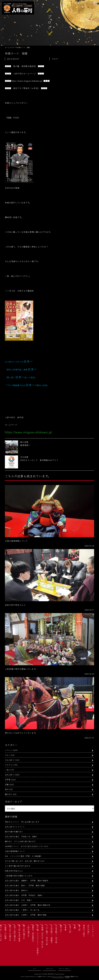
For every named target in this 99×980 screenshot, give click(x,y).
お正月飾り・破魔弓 (52, 934)
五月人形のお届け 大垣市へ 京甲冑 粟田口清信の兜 (27, 905)
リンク (35, 969)
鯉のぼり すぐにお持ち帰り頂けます (20, 841)
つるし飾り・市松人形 (47, 935)
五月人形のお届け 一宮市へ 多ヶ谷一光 (22, 910)
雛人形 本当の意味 (19, 933)
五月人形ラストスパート (15, 827)
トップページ (93, 931)
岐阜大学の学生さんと (14, 871)
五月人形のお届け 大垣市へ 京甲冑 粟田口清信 (26, 915)
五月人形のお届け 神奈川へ (17, 890)
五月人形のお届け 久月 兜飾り (18, 900)
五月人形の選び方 (15, 933)
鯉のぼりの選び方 (10, 933)
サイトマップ (50, 969)
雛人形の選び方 (24, 932)
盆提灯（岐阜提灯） (33, 934)
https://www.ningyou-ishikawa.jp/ (27, 81)
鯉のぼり (9, 794)
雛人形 (79, 928)
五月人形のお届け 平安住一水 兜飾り (21, 836)
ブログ (8, 765)
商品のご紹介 (84, 931)
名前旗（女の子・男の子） (42, 937)
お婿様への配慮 (5, 932)
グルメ (8, 755)
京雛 (7, 784)
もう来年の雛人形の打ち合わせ (18, 866)
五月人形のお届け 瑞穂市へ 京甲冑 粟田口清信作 (27, 880)
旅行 (7, 789)
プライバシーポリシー (64, 969)
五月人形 (9, 775)
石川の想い (88, 930)
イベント (9, 750)
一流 (7, 770)
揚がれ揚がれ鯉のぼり (14, 832)
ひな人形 (9, 760)
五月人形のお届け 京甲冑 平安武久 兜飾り (24, 895)
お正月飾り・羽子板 (56, 934)
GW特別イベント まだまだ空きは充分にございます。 (27, 846)
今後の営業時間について (15, 851)
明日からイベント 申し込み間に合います (22, 822)
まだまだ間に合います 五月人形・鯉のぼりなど (25, 861)
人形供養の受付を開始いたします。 (19, 876)
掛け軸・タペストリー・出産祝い (38, 940)
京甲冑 (8, 779)
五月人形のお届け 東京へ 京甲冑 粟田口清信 (25, 885)
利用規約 (67, 977)
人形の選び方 (28, 931)
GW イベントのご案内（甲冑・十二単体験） (24, 856)
